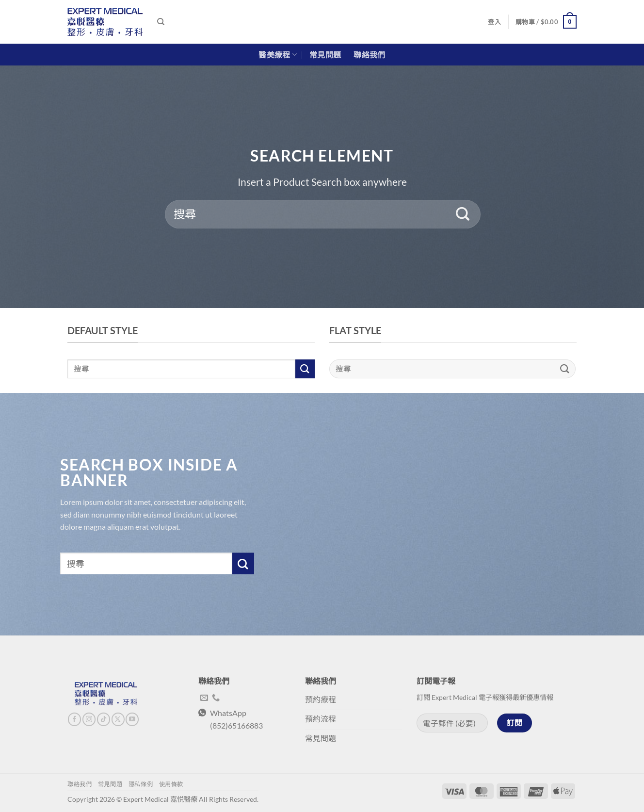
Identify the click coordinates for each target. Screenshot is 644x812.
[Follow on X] (118, 719)
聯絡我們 (369, 55)
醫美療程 (278, 55)
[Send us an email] (204, 698)
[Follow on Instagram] (89, 719)
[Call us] (216, 698)
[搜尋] (161, 22)
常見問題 (325, 55)
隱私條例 (141, 784)
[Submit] (463, 214)
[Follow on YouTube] (132, 719)
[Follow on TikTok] (104, 719)
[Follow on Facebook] (74, 719)
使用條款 (171, 784)
